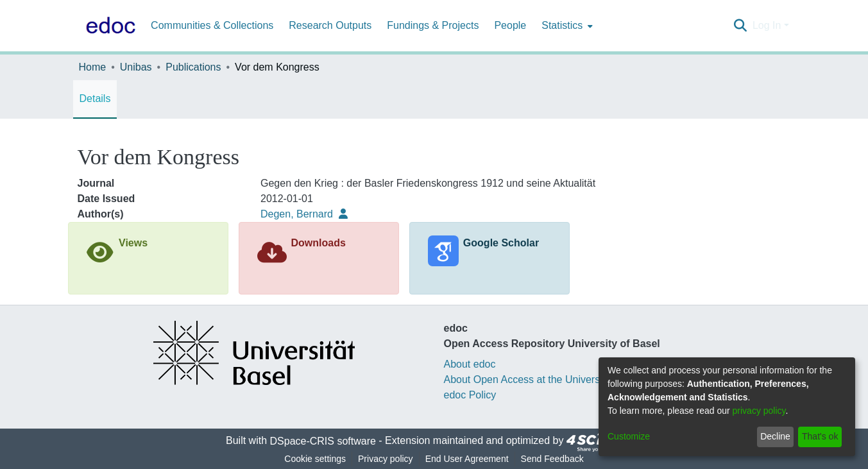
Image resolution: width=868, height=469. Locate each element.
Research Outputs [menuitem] (330, 25)
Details (95, 98)
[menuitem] (566, 26)
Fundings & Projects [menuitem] (433, 25)
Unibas (136, 67)
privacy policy (759, 411)
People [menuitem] (510, 25)
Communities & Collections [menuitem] (212, 25)
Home (93, 67)
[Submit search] (741, 26)
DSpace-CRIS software (323, 441)
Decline (775, 436)
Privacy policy (386, 459)
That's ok (820, 436)
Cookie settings (315, 459)
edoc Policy (470, 395)
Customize (629, 436)
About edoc (470, 364)
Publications (193, 67)
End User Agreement (467, 459)
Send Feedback (552, 459)
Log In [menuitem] (767, 25)
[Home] (108, 26)
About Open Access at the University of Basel (547, 379)
